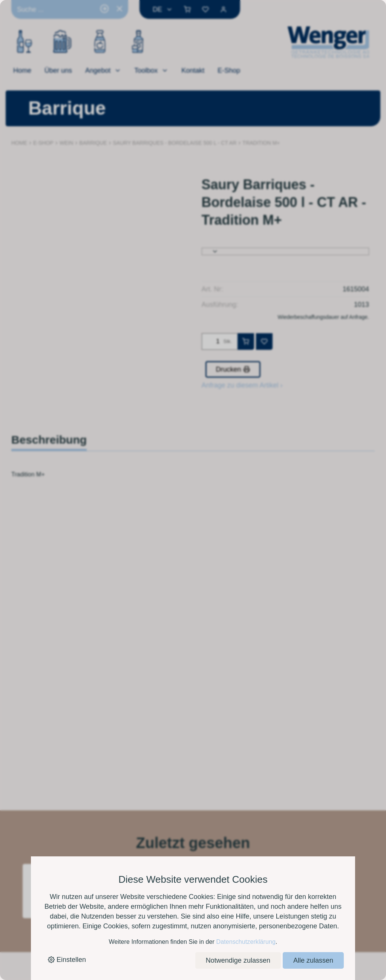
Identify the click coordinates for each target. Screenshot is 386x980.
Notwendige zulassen (238, 960)
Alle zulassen (313, 960)
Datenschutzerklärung (246, 942)
